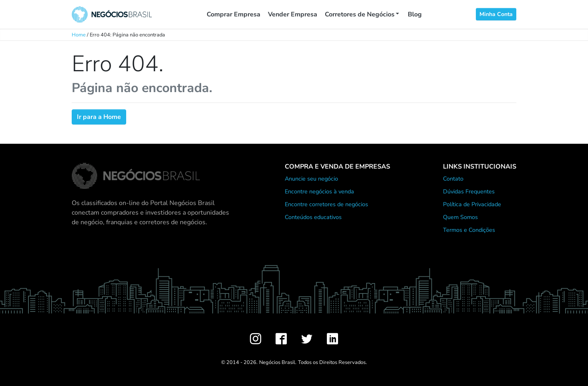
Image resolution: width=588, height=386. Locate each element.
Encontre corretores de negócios (326, 204)
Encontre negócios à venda (319, 191)
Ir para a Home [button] (99, 117)
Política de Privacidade (472, 204)
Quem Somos (460, 217)
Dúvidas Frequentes (469, 191)
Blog (415, 14)
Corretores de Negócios (360, 14)
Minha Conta (496, 14)
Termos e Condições (469, 230)
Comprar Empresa (234, 14)
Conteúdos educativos (313, 217)
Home (79, 35)
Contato (453, 179)
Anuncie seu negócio (311, 179)
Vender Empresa (293, 14)
